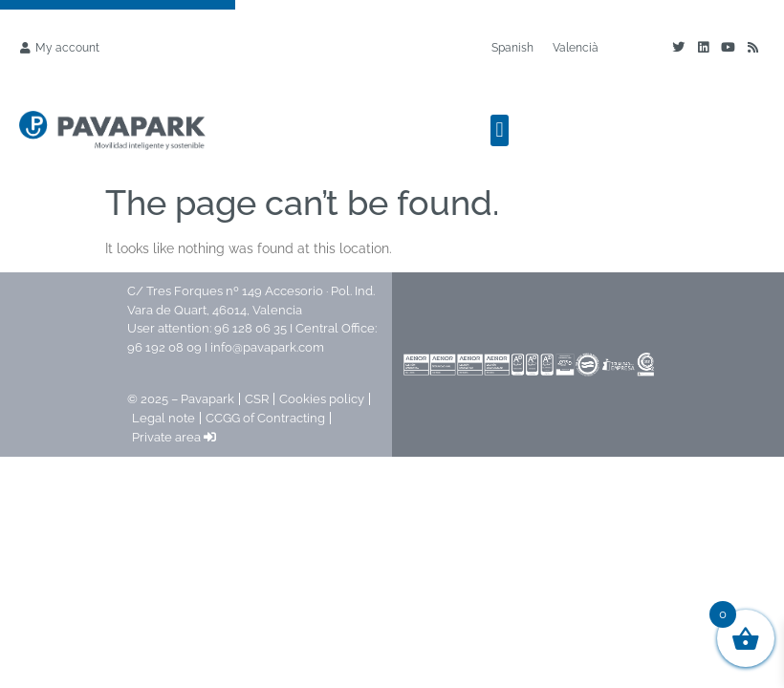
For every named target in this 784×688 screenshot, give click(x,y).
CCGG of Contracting (265, 418)
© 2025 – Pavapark (181, 399)
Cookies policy (322, 399)
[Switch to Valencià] (576, 48)
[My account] (25, 48)
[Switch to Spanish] (512, 48)
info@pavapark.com (267, 347)
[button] (500, 130)
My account (67, 48)
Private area (174, 437)
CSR (257, 399)
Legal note (163, 418)
